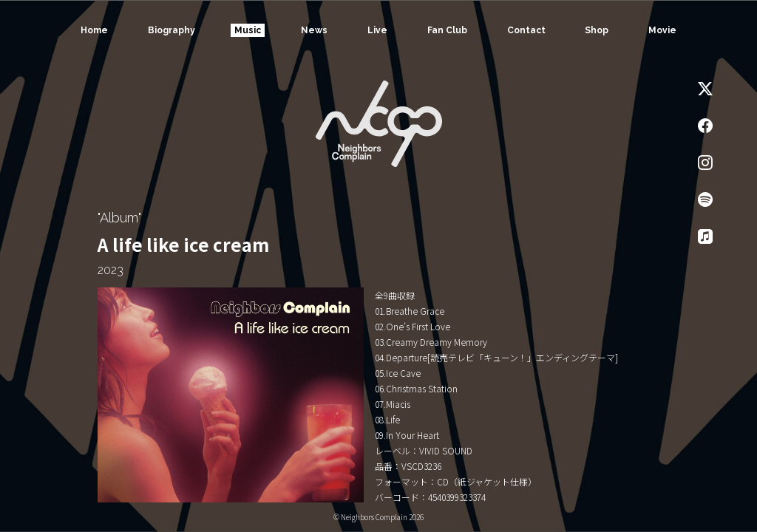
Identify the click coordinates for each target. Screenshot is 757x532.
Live (377, 30)
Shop (597, 30)
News (314, 30)
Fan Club (447, 30)
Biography (172, 30)
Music (248, 30)
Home (94, 30)
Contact (526, 30)
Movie (662, 30)
